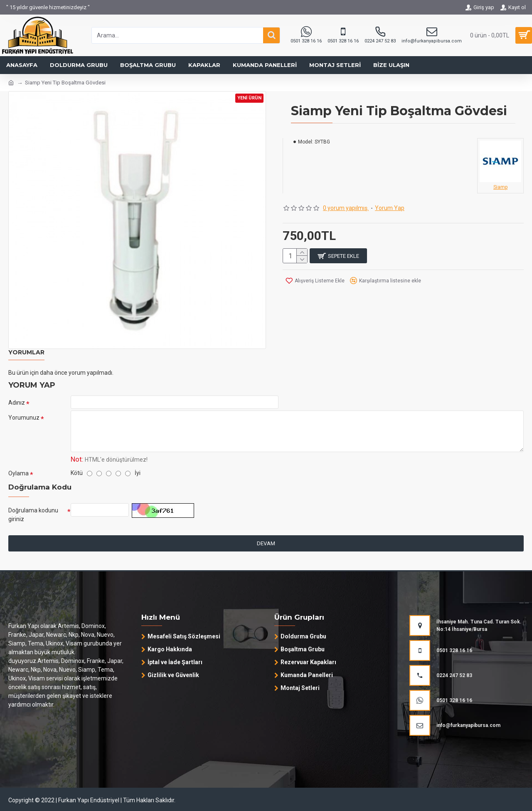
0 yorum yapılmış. (346, 208)
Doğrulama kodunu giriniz (33, 523)
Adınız (17, 403)
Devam (266, 554)
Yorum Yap (390, 208)
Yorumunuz (24, 422)
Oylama (18, 480)
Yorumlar (26, 352)
